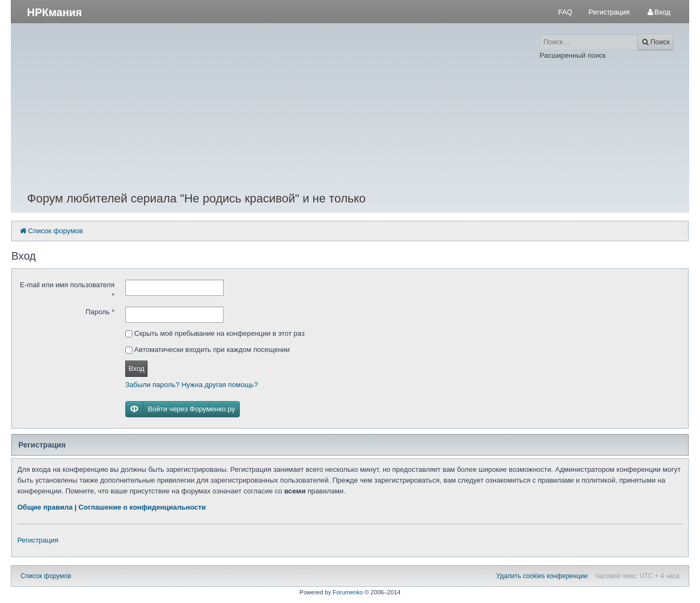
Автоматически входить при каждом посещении (207, 350)
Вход (136, 368)
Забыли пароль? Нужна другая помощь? (191, 385)
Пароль (100, 312)
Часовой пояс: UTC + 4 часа (637, 576)
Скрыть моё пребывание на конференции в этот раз (215, 333)
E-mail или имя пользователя (67, 290)
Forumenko (348, 592)
